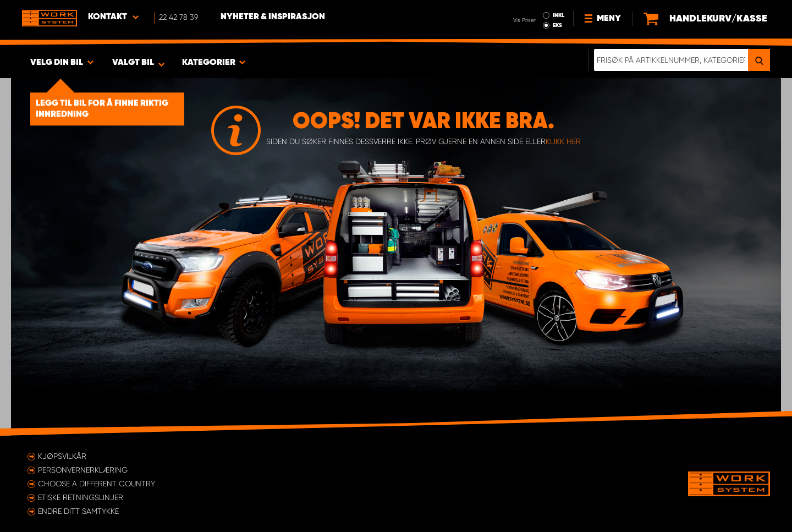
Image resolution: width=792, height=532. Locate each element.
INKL (559, 15)
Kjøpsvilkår (62, 456)
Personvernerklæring (83, 470)
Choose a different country (97, 484)
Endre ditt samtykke (78, 511)
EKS (557, 25)
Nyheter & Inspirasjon (273, 17)
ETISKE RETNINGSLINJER (81, 497)
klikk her (563, 141)
